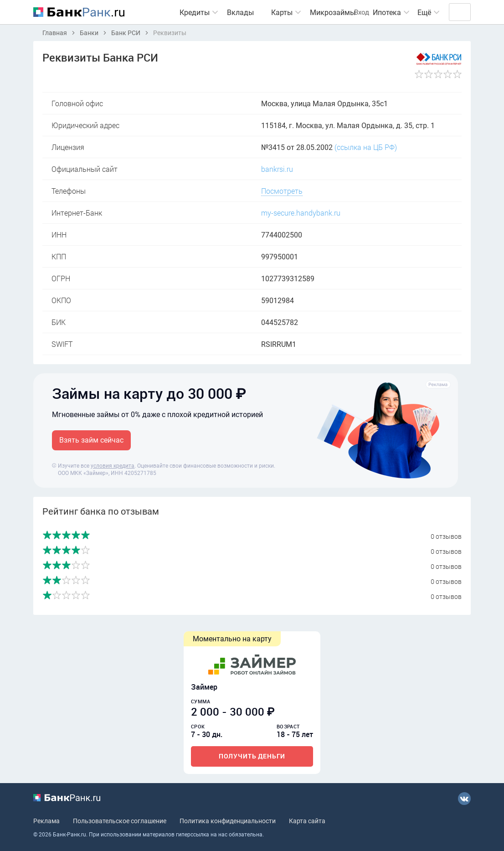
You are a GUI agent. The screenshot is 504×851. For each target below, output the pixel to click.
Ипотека (370, 13)
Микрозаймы (315, 13)
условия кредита (113, 465)
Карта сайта (307, 820)
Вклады (223, 13)
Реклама (46, 820)
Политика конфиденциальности (228, 820)
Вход (451, 12)
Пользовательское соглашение (120, 820)
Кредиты (177, 13)
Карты (265, 13)
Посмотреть (282, 191)
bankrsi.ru (277, 169)
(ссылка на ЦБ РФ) (366, 147)
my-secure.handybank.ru (301, 213)
